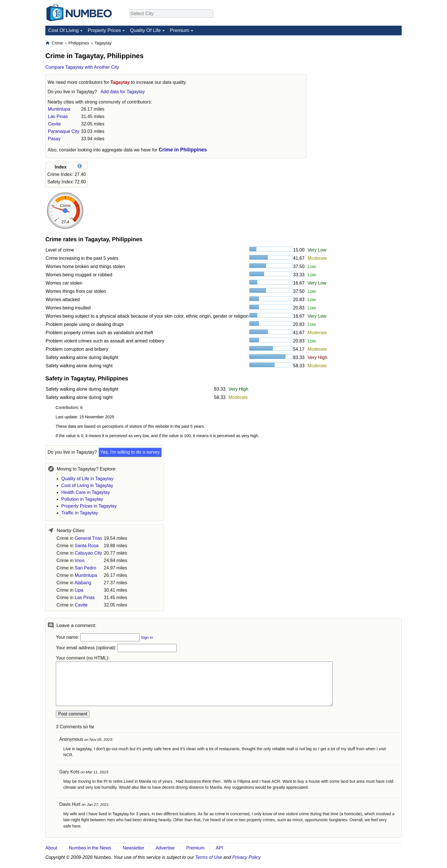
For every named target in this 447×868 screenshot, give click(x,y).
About (51, 848)
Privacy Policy (247, 857)
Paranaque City (64, 131)
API (220, 848)
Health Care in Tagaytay (86, 492)
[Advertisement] (359, 76)
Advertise (165, 848)
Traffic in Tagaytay (80, 513)
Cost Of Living (63, 30)
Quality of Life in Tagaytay (87, 479)
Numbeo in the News (90, 848)
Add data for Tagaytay (123, 92)
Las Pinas (58, 116)
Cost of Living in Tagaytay (87, 485)
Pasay (54, 139)
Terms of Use (209, 857)
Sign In (147, 637)
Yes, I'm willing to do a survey (130, 452)
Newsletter (134, 848)
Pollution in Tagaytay (82, 499)
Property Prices (104, 30)
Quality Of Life (145, 30)
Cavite (54, 124)
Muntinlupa (59, 109)
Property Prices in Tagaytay (89, 506)
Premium (180, 30)
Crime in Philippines (183, 150)
